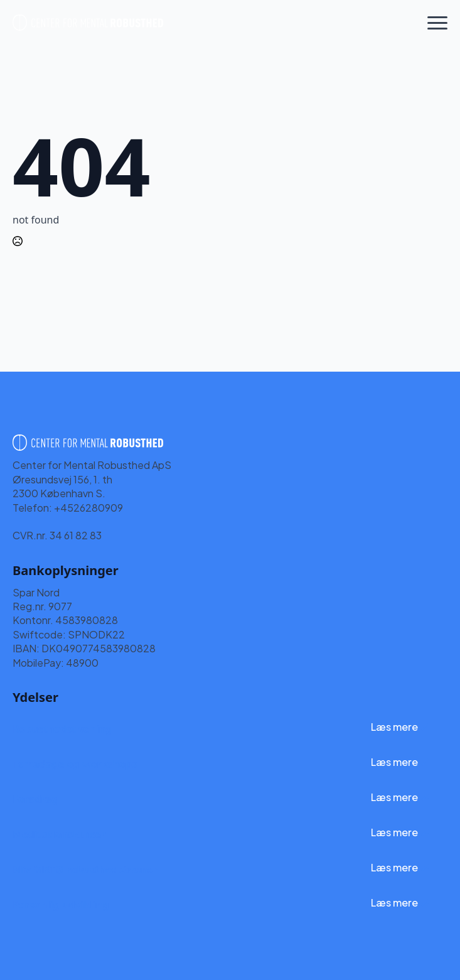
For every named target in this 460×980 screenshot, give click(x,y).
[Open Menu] (437, 23)
